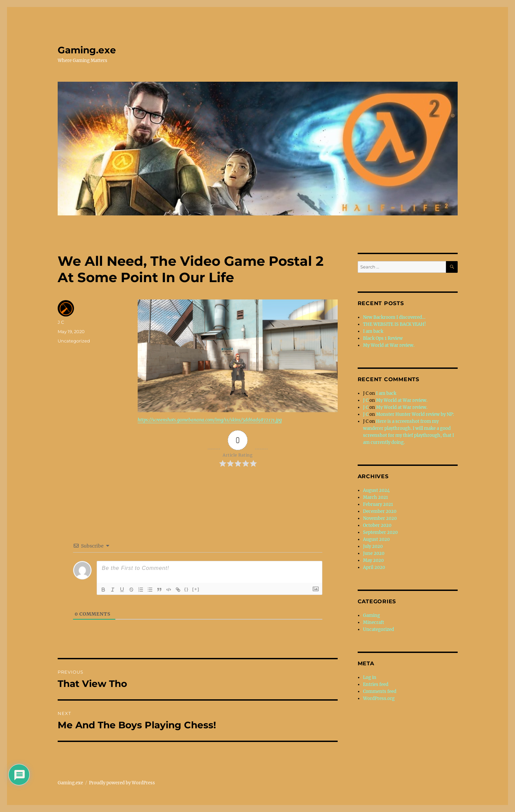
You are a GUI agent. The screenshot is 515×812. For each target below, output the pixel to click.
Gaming (371, 615)
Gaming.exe (87, 50)
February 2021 (378, 504)
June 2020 (374, 553)
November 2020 (380, 518)
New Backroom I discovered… (394, 317)
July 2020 (373, 546)
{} (187, 589)
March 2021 (375, 497)
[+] (196, 589)
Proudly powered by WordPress (122, 783)
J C (61, 322)
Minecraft (373, 622)
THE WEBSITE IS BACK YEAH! (394, 324)
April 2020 (374, 567)
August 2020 (376, 539)
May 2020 (373, 560)
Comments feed (380, 691)
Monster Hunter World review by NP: (415, 414)
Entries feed (376, 684)
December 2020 (380, 511)
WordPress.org (379, 698)
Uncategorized (74, 341)
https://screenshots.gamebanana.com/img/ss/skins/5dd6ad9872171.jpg (210, 420)
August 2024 (376, 490)
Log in (370, 677)
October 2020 (377, 525)
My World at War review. (389, 345)
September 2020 (380, 532)
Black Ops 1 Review (383, 338)
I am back (373, 331)
